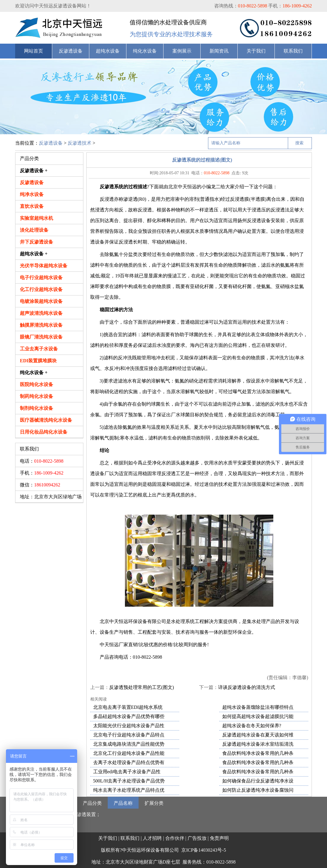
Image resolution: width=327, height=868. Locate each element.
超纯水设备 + (34, 254)
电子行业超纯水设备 (41, 278)
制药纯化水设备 (36, 396)
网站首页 (34, 51)
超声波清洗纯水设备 (41, 313)
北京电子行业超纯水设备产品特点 (129, 735)
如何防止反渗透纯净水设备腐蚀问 (258, 790)
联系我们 (293, 51)
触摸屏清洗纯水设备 (41, 325)
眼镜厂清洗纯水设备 (41, 337)
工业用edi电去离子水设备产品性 (127, 772)
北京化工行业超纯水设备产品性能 (129, 753)
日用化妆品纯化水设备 (44, 432)
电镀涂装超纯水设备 (41, 301)
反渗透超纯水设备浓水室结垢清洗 (258, 744)
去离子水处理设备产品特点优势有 (129, 762)
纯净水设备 (32, 194)
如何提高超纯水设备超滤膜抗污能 (258, 716)
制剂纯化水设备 (36, 408)
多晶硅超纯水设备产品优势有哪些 (129, 716)
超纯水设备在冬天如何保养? (252, 726)
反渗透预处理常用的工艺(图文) (142, 687)
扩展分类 (154, 803)
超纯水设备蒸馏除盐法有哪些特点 (258, 707)
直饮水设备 (32, 206)
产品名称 (123, 803)
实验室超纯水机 (36, 218)
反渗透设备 (71, 51)
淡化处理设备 (34, 230)
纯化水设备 (145, 51)
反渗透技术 (80, 143)
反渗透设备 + (34, 171)
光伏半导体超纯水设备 (44, 266)
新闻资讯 (219, 51)
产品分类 (92, 803)
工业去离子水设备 (39, 349)
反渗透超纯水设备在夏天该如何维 (258, 735)
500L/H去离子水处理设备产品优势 (129, 781)
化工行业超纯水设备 (41, 289)
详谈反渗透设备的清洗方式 (247, 687)
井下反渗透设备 (36, 242)
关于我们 (256, 51)
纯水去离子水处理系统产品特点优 (129, 790)
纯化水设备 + (34, 373)
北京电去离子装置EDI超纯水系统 (128, 707)
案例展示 (182, 51)
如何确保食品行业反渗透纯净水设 (258, 781)
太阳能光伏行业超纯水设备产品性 (129, 726)
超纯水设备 (108, 51)
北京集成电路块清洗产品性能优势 (129, 744)
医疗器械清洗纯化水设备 (46, 420)
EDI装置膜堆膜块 (38, 361)
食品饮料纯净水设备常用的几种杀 (258, 753)
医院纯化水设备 (36, 384)
